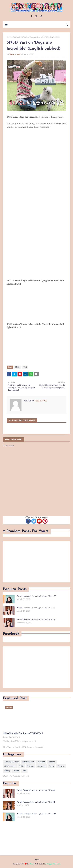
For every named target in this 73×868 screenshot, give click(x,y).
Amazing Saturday (12, 762)
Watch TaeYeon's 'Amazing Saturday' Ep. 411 (36, 802)
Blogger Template (53, 864)
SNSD (18, 367)
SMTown (52, 762)
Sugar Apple (15, 54)
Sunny (51, 766)
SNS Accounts (10, 766)
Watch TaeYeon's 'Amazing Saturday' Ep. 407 (36, 620)
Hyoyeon (41, 762)
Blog (31, 864)
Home (9, 37)
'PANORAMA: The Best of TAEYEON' (23, 734)
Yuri (15, 37)
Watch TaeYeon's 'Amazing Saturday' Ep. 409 (36, 596)
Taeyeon (61, 766)
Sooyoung (41, 766)
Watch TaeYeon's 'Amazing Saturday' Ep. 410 (36, 608)
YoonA (16, 771)
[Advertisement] (36, 562)
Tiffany (7, 771)
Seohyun (30, 766)
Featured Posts (28, 762)
